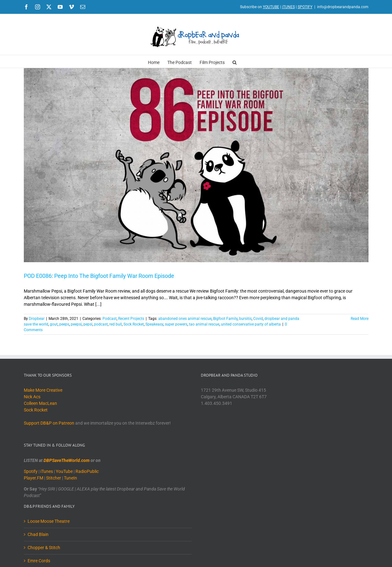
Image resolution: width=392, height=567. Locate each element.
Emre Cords (39, 561)
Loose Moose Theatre (49, 521)
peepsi (76, 324)
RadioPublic (87, 471)
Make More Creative (43, 390)
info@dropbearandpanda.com (343, 7)
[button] (235, 61)
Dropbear (37, 319)
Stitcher (54, 478)
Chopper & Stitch (44, 548)
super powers (176, 324)
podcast (101, 324)
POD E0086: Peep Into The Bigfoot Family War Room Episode (99, 276)
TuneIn (71, 478)
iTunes (47, 471)
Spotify (31, 471)
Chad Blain (38, 534)
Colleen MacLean (40, 403)
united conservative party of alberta (251, 324)
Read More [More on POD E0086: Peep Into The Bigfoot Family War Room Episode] (360, 319)
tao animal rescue (204, 324)
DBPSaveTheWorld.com (67, 460)
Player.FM (34, 478)
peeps (64, 324)
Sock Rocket (134, 324)
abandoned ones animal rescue (185, 319)
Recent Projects (131, 319)
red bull (116, 324)
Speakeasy (154, 324)
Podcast (110, 319)
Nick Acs (32, 397)
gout (54, 324)
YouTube (64, 471)
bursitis (245, 319)
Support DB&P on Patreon (49, 423)
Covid (258, 319)
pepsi (88, 324)
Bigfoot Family (225, 319)
